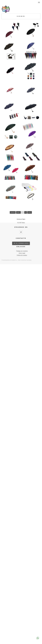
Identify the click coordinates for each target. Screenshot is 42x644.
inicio (13, 212)
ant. (19, 212)
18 (19, 223)
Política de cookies (22, 255)
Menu (39, 2)
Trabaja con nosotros (22, 251)
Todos (23, 223)
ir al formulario (21, 243)
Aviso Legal (22, 253)
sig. (30, 212)
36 (21, 223)
